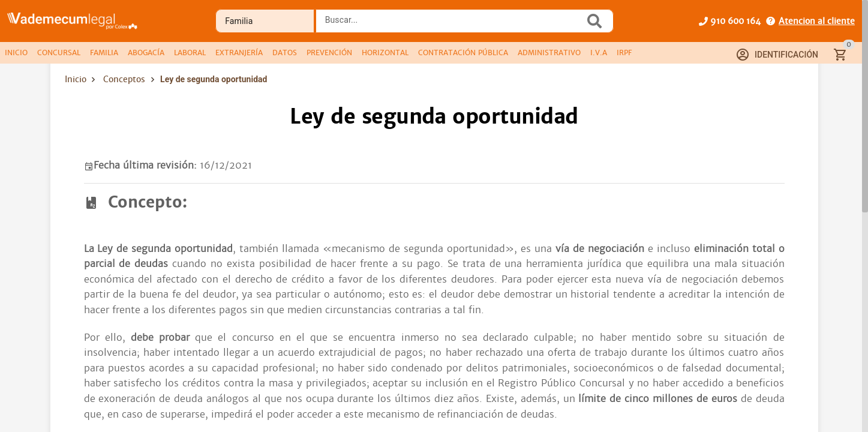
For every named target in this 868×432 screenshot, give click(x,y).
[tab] (16, 53)
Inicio (76, 79)
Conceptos (124, 79)
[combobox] (453, 25)
